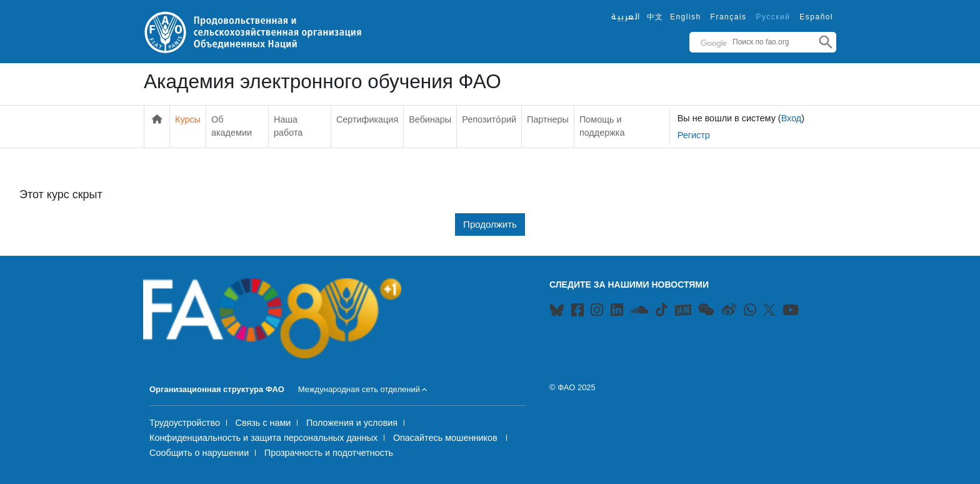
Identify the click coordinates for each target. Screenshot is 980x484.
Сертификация (367, 119)
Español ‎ (818, 17)
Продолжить (490, 224)
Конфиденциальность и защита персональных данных (263, 438)
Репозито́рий (489, 119)
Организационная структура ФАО (217, 389)
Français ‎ (730, 17)
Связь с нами (263, 423)
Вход (792, 118)
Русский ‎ (774, 17)
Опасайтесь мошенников (447, 438)
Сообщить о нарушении (199, 453)
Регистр (694, 135)
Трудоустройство (185, 423)
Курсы (188, 119)
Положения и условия (352, 423)
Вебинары (430, 119)
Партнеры (548, 119)
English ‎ (687, 17)
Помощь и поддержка (602, 126)
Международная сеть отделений (359, 389)
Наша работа (288, 126)
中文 (655, 17)
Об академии (232, 126)
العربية (626, 17)
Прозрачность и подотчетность (329, 453)
